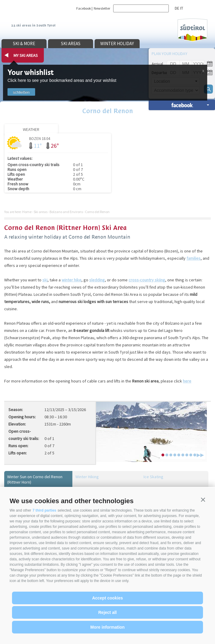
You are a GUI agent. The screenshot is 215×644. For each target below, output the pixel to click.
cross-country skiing (147, 280)
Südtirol (192, 30)
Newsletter (102, 8)
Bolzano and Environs (66, 212)
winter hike (71, 280)
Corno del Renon (108, 111)
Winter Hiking (87, 477)
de (177, 8)
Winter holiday (117, 43)
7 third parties (44, 510)
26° (55, 146)
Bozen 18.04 (39, 138)
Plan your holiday (170, 54)
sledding (97, 280)
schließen (21, 92)
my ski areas (26, 55)
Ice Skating (153, 477)
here (187, 381)
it (182, 8)
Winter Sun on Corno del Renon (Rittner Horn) (35, 479)
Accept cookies (108, 598)
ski (45, 280)
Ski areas (71, 43)
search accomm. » (182, 105)
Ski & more (24, 43)
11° (38, 146)
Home (27, 212)
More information (107, 627)
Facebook (84, 8)
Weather (31, 129)
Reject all (107, 612)
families (194, 258)
